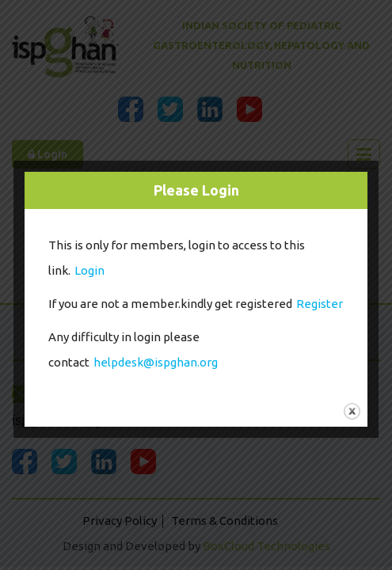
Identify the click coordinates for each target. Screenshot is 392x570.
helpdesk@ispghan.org (156, 362)
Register (320, 304)
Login (89, 270)
